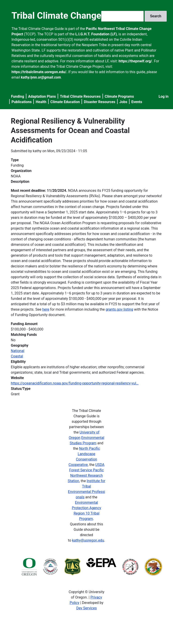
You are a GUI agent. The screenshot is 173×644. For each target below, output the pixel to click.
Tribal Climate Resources (80, 96)
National (18, 351)
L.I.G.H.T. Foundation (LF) (96, 34)
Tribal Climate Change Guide (69, 16)
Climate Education (65, 102)
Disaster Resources (100, 102)
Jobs (123, 102)
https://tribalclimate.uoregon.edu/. (39, 72)
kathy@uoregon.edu (88, 540)
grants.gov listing (119, 309)
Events (137, 102)
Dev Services (87, 608)
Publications (22, 102)
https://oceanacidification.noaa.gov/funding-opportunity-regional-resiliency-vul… (75, 383)
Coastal (17, 356)
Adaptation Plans (42, 96)
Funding (18, 96)
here (46, 309)
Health (41, 102)
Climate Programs (119, 96)
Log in (164, 96)
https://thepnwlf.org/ (135, 61)
